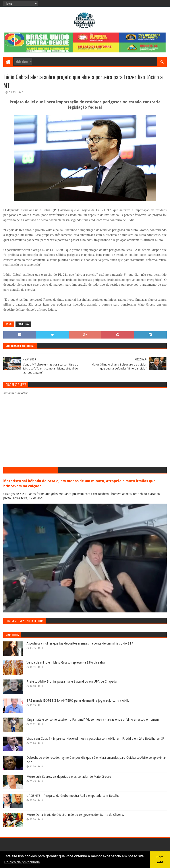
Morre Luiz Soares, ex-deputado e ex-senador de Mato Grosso (69, 777)
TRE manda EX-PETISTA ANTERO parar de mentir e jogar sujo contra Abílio (78, 701)
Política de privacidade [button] (22, 862)
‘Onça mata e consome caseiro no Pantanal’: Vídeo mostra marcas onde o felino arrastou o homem (93, 720)
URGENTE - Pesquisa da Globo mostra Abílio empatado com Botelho (73, 796)
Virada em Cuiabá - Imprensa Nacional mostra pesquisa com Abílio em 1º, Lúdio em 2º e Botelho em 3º (95, 739)
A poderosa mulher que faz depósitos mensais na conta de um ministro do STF (80, 643)
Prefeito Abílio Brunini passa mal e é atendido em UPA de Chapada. (72, 681)
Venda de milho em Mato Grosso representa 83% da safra (66, 662)
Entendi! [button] (160, 860)
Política (23, 324)
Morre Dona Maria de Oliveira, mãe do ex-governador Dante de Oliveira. (75, 815)
